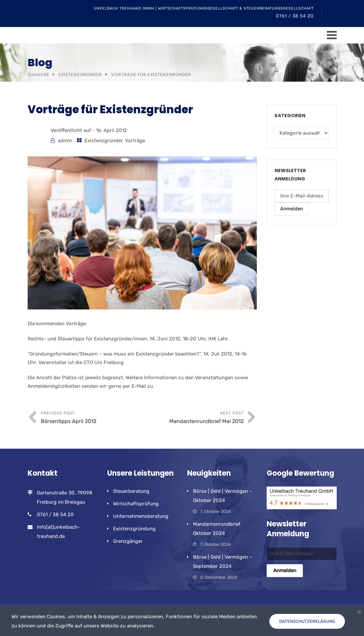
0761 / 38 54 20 (295, 16)
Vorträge (135, 141)
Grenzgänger (128, 541)
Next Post (193, 418)
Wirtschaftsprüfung (136, 504)
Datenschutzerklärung (307, 621)
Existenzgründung (134, 529)
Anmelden (292, 209)
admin (65, 141)
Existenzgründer (80, 75)
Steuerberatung (131, 491)
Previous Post (92, 418)
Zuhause (38, 75)
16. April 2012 (111, 130)
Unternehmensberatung (141, 516)
